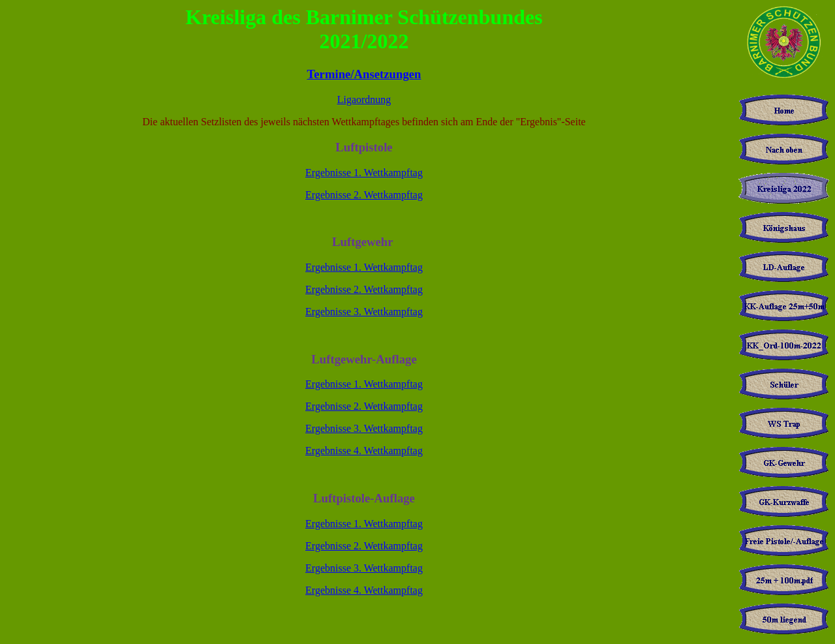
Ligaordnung (364, 100)
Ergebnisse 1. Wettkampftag (364, 173)
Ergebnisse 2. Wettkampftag (364, 195)
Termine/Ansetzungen (364, 74)
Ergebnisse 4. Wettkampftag (364, 451)
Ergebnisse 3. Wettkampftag (364, 312)
